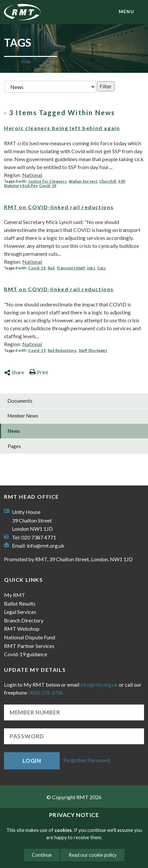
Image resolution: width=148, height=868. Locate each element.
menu (126, 12)
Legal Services (20, 612)
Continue (42, 855)
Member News (23, 416)
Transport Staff (71, 268)
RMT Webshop (22, 629)
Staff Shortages (93, 350)
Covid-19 (48, 185)
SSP (122, 181)
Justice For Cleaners (47, 181)
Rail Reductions (62, 350)
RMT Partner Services (29, 646)
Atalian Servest (83, 181)
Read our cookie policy (93, 855)
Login (32, 761)
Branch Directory (24, 620)
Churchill (108, 181)
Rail (51, 268)
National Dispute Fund (30, 637)
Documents (20, 401)
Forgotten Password (87, 760)
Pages (14, 446)
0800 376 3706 (46, 692)
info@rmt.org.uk (46, 546)
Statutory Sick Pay (21, 185)
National (32, 175)
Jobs (91, 268)
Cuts (102, 268)
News (14, 431)
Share (14, 372)
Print (39, 372)
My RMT (15, 595)
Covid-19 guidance (26, 654)
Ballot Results (20, 603)
